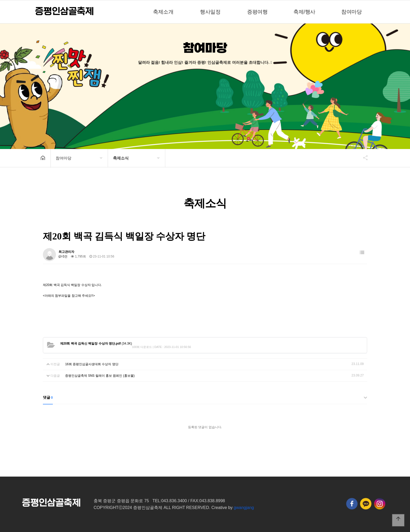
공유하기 (363, 158)
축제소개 (163, 12)
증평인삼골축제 (64, 11)
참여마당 (351, 12)
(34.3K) (96, 344)
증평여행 (257, 12)
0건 (63, 256)
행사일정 (210, 12)
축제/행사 (304, 12)
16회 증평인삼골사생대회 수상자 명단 (92, 364)
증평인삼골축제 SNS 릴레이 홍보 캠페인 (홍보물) (100, 376)
